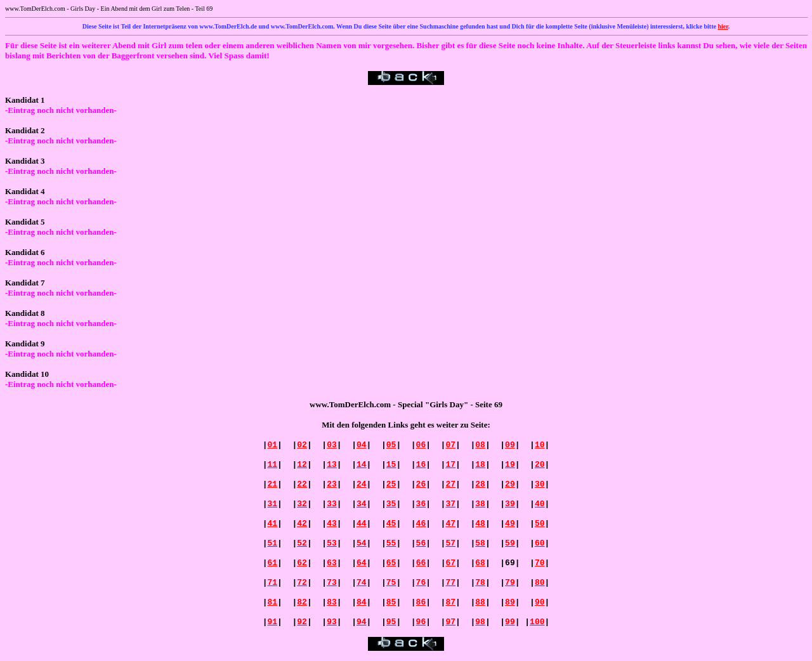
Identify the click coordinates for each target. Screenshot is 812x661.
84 (362, 602)
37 (450, 504)
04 (362, 445)
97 (450, 622)
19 (510, 465)
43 (332, 524)
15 (391, 465)
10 (540, 445)
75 (391, 583)
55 (391, 543)
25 (391, 484)
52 (302, 543)
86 (421, 602)
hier (723, 26)
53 (332, 543)
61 (272, 563)
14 (362, 465)
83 (332, 602)
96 (421, 622)
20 (540, 465)
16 (421, 465)
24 (362, 484)
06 (421, 445)
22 (302, 484)
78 (480, 583)
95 (391, 622)
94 (362, 622)
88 (480, 602)
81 (272, 602)
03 (332, 445)
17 (450, 465)
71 (272, 583)
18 (480, 465)
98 (480, 622)
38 (480, 504)
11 (272, 465)
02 (302, 445)
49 (510, 524)
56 (421, 543)
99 (510, 622)
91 (272, 622)
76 (421, 583)
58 (480, 543)
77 (450, 583)
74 (362, 583)
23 (332, 484)
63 (332, 563)
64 (362, 563)
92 (302, 622)
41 (272, 524)
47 (450, 524)
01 (272, 445)
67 (450, 563)
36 (421, 504)
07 (450, 445)
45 (391, 524)
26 (421, 484)
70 (540, 563)
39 (510, 504)
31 (272, 504)
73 (332, 583)
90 (540, 602)
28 (480, 484)
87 (450, 602)
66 (421, 563)
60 (540, 543)
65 (391, 563)
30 (540, 484)
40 (540, 504)
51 (272, 543)
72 (302, 583)
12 (302, 465)
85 (391, 602)
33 (332, 504)
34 (362, 504)
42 (302, 524)
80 (540, 583)
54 (362, 543)
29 (510, 484)
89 (510, 602)
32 (302, 504)
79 (510, 583)
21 (272, 484)
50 (540, 524)
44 (362, 524)
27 (450, 484)
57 (450, 543)
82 (302, 602)
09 (510, 445)
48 (480, 524)
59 (510, 543)
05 (391, 445)
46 (421, 524)
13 (332, 465)
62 (302, 563)
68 (480, 563)
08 (480, 445)
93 (332, 622)
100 (537, 622)
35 (391, 504)
